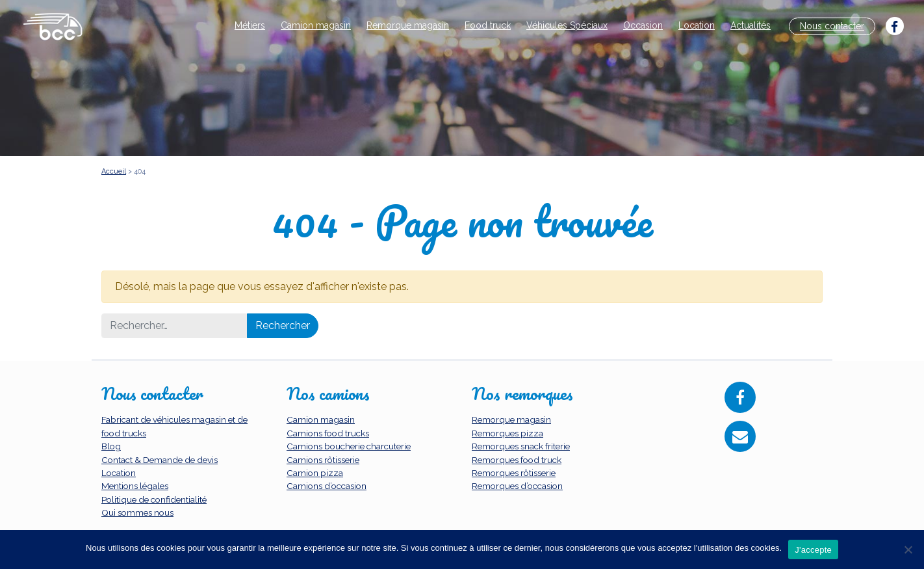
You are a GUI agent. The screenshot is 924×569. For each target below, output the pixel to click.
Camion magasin (316, 25)
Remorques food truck (517, 460)
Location (697, 25)
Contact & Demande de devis (160, 460)
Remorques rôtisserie (514, 473)
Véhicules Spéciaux (567, 25)
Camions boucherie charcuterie (349, 446)
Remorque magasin (408, 25)
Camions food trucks (328, 433)
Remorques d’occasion (517, 486)
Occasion (643, 25)
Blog (111, 446)
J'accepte (813, 550)
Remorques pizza (507, 433)
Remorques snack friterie (521, 446)
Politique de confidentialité (154, 499)
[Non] (908, 549)
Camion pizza (315, 473)
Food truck (488, 25)
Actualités (751, 25)
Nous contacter (832, 26)
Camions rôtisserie (323, 460)
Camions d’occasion (327, 486)
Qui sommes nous (137, 512)
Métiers (250, 25)
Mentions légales (135, 486)
